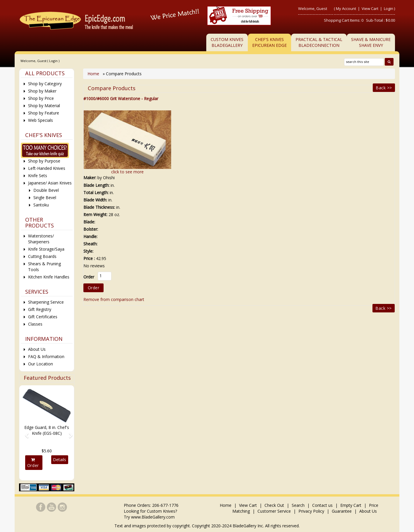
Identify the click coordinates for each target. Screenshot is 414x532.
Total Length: (96, 193)
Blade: (89, 222)
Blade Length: (96, 185)
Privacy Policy (311, 511)
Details (60, 460)
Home (94, 74)
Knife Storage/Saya (46, 249)
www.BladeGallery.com (153, 517)
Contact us (322, 505)
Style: (88, 251)
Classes (35, 324)
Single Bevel (45, 197)
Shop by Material (44, 106)
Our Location (41, 364)
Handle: (90, 236)
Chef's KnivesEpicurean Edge (269, 42)
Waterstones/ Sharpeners (41, 239)
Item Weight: (95, 214)
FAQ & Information (46, 356)
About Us (37, 349)
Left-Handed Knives (47, 168)
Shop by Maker (42, 91)
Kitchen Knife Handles (49, 277)
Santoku (41, 205)
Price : (89, 258)
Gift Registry (40, 309)
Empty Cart (351, 505)
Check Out (274, 505)
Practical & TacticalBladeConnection (319, 42)
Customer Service (274, 511)
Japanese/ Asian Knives (50, 183)
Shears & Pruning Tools (44, 267)
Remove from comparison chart (114, 299)
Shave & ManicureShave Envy (371, 42)
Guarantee (342, 511)
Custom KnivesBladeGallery (227, 42)
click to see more (127, 172)
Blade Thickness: (99, 207)
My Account (346, 8)
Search (298, 505)
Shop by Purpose (44, 161)
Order (33, 463)
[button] (25, 433)
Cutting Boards (42, 256)
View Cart (370, 8)
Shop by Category (45, 84)
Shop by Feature (44, 113)
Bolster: (91, 229)
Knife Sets (38, 176)
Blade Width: (95, 200)
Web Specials (41, 120)
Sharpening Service (46, 302)
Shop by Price (41, 98)
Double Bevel (46, 190)
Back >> (384, 88)
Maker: (90, 178)
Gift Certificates (43, 317)
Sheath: (90, 244)
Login (389, 8)
